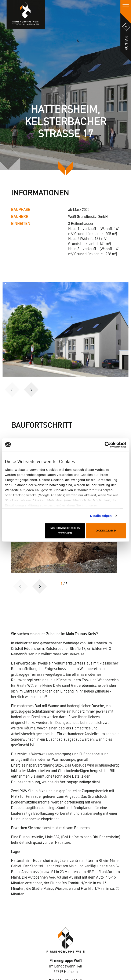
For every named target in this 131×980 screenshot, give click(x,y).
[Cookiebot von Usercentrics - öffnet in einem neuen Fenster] (108, 445)
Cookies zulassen (106, 531)
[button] (31, 390)
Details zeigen (101, 516)
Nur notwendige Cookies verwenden (65, 531)
